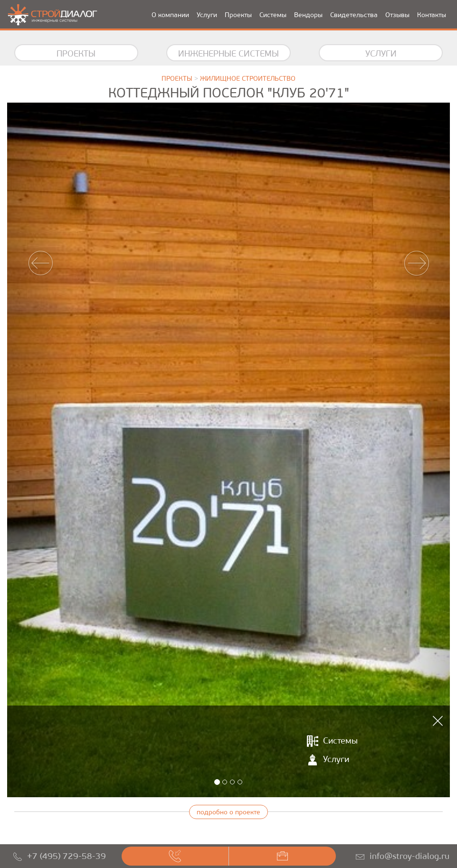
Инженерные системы (228, 54)
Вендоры (308, 15)
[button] (40, 450)
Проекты (238, 15)
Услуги (207, 15)
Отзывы (397, 15)
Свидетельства (354, 15)
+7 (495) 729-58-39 (67, 856)
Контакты (432, 15)
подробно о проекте (228, 812)
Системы (273, 15)
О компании (170, 15)
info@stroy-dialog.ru (409, 856)
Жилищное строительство (248, 79)
